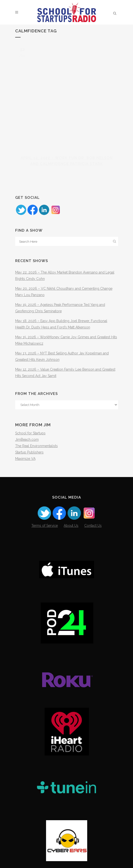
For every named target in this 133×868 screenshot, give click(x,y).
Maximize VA (25, 459)
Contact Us (93, 526)
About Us (71, 526)
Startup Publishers (29, 452)
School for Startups (30, 433)
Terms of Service (45, 526)
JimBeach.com (27, 440)
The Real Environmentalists (36, 446)
